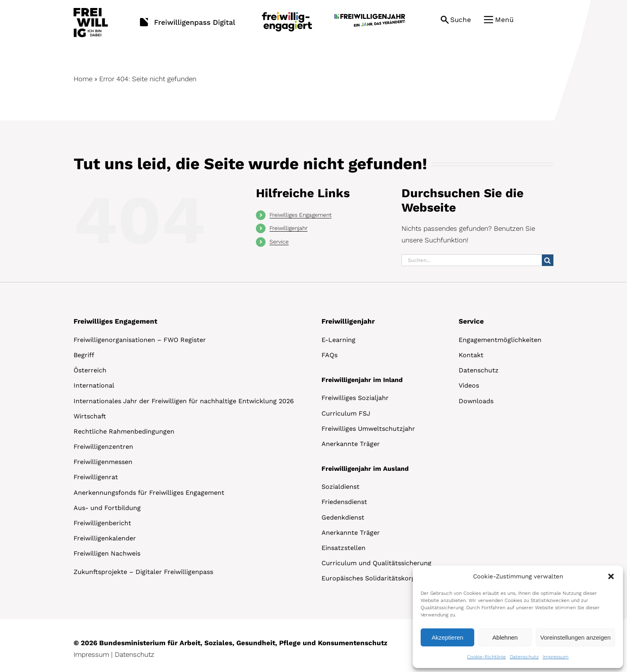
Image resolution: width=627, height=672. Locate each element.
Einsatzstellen (343, 548)
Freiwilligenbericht (102, 523)
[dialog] (518, 617)
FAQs (329, 355)
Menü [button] (504, 20)
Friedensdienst (344, 502)
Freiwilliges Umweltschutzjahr (368, 429)
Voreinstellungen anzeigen (575, 637)
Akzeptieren (447, 637)
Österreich (90, 370)
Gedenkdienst (343, 517)
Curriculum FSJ (346, 413)
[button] (611, 576)
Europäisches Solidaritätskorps (370, 578)
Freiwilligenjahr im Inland (362, 380)
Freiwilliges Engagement (301, 215)
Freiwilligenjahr (289, 228)
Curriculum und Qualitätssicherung (376, 563)
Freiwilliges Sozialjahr (355, 398)
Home (83, 79)
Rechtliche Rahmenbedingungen (124, 431)
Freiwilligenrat (96, 477)
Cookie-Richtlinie (486, 657)
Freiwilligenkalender (105, 538)
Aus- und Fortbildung (107, 508)
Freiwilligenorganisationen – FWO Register (140, 340)
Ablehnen (505, 637)
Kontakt (471, 355)
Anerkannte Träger (351, 444)
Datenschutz (524, 657)
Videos (469, 385)
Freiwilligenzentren (103, 447)
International (94, 385)
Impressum (556, 657)
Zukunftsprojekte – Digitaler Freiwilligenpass (143, 572)
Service (279, 242)
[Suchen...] (472, 260)
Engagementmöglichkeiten (500, 340)
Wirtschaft (90, 416)
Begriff (84, 355)
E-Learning (338, 340)
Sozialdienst (340, 487)
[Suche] (548, 260)
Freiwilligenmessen (103, 462)
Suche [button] (461, 20)
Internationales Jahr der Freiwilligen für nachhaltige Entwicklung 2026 (184, 401)
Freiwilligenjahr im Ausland (365, 469)
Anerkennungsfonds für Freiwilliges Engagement (149, 493)
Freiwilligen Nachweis (107, 553)
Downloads (476, 401)
